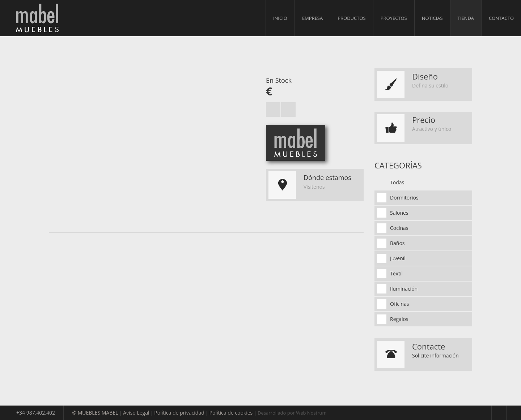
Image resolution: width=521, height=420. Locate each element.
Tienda (466, 18)
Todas (397, 182)
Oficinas (399, 304)
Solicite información (435, 355)
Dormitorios (404, 198)
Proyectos (394, 18)
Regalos (399, 319)
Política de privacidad (179, 413)
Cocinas (399, 228)
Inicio (280, 18)
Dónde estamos (327, 177)
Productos (351, 18)
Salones (399, 213)
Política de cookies (231, 413)
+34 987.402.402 (36, 413)
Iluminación (404, 289)
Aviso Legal (136, 413)
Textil (396, 273)
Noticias (432, 18)
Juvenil (398, 258)
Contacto (501, 18)
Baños (397, 243)
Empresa (312, 18)
